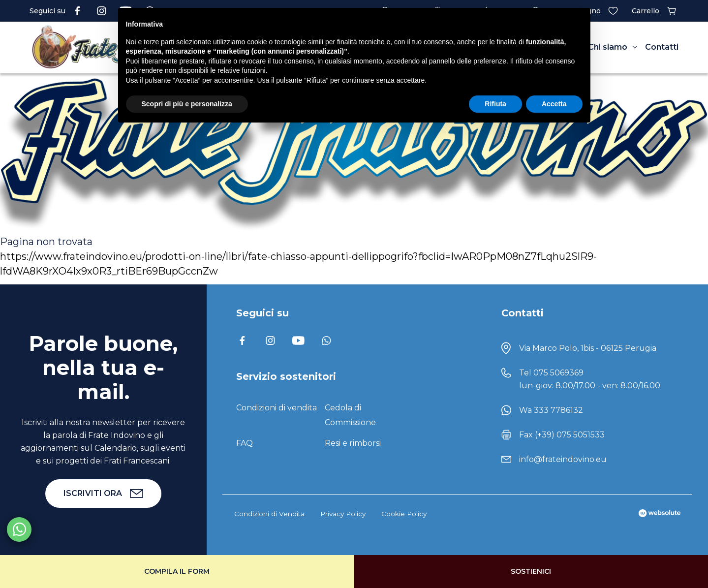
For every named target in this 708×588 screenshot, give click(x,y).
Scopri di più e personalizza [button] (187, 104)
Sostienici (531, 571)
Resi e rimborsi (353, 443)
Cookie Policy (404, 514)
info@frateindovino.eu (563, 459)
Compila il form (177, 571)
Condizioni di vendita (277, 408)
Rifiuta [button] (495, 104)
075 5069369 (558, 373)
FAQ (245, 443)
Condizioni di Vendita (269, 514)
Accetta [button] (554, 104)
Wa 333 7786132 (551, 410)
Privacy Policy (343, 514)
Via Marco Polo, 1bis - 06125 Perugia (588, 348)
